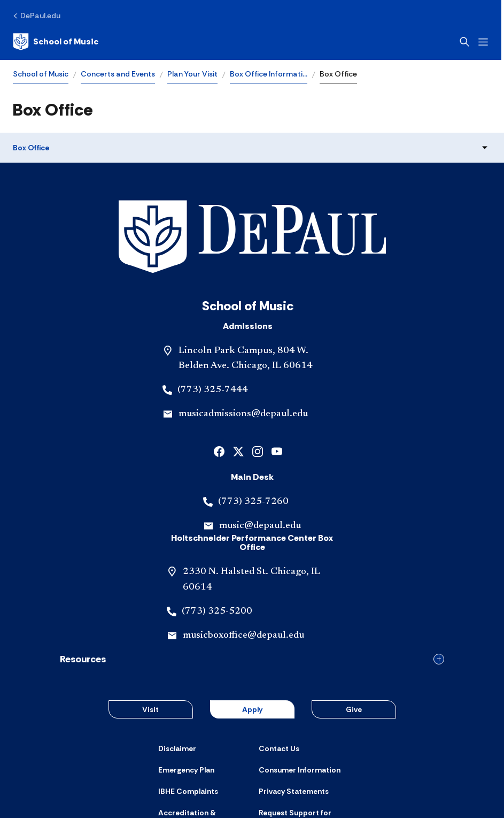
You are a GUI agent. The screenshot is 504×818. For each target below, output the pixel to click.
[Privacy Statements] (294, 717)
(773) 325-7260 (253, 427)
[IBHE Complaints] (188, 717)
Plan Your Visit (192, 74)
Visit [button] (150, 635)
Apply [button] (252, 635)
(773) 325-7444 (213, 316)
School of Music (41, 74)
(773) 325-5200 (217, 537)
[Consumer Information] (300, 695)
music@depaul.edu (260, 452)
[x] (238, 376)
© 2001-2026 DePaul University (252, 784)
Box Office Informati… (269, 74)
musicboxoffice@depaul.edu (243, 561)
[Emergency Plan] (186, 695)
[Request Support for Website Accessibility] (303, 743)
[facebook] (219, 376)
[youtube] (277, 376)
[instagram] (258, 376)
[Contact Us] (279, 674)
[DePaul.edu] (37, 16)
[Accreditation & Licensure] (202, 743)
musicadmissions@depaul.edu (243, 340)
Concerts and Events (118, 74)
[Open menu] (486, 42)
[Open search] (467, 42)
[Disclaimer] (177, 674)
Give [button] (354, 635)
